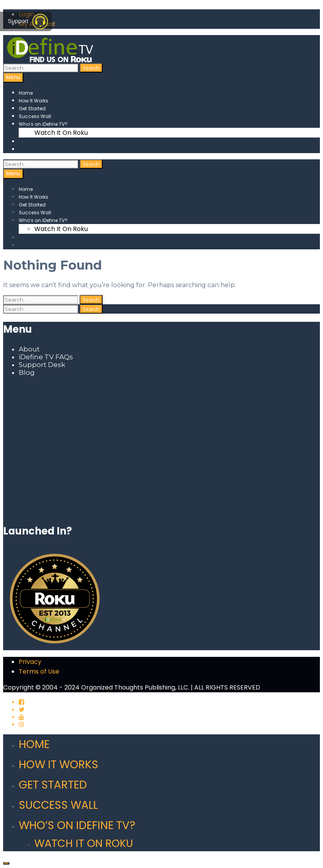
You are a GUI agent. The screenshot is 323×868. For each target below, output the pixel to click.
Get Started (32, 108)
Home (26, 93)
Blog (27, 372)
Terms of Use (39, 671)
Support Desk (42, 365)
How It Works (34, 101)
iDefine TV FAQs (46, 357)
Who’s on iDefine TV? (43, 124)
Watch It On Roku (61, 133)
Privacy (30, 662)
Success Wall (35, 116)
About (29, 349)
